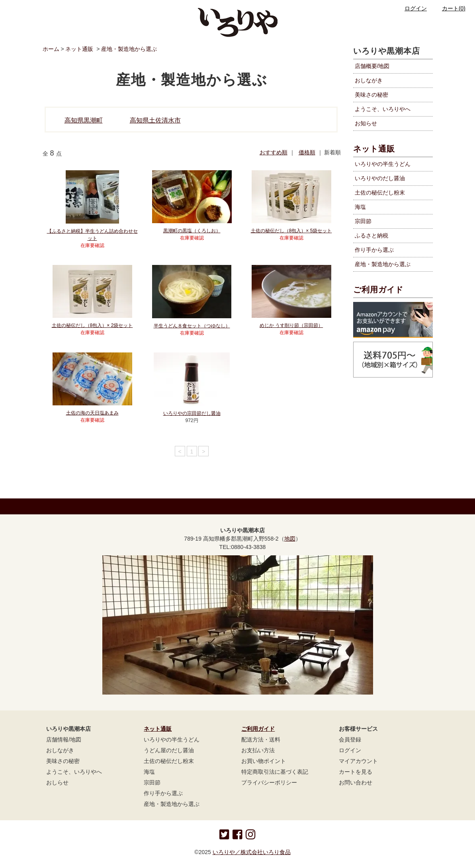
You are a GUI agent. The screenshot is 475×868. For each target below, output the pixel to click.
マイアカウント (358, 761)
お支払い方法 (258, 750)
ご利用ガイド (378, 290)
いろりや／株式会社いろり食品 (252, 852)
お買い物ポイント (264, 761)
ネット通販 (79, 49)
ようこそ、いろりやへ (383, 109)
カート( (449, 8)
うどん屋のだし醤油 (169, 750)
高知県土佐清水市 (155, 120)
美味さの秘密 (371, 95)
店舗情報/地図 (64, 740)
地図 (290, 539)
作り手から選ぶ (163, 793)
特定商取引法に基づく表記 (275, 772)
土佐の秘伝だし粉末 (169, 761)
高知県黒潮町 (84, 120)
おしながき (369, 80)
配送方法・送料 (261, 740)
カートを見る (356, 772)
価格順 (307, 152)
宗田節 (152, 782)
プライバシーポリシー (269, 782)
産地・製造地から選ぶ (129, 49)
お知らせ (366, 123)
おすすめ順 (274, 152)
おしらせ (57, 782)
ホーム (51, 49)
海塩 (149, 772)
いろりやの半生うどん (172, 740)
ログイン (411, 8)
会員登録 (350, 740)
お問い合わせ (356, 782)
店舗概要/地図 (372, 66)
